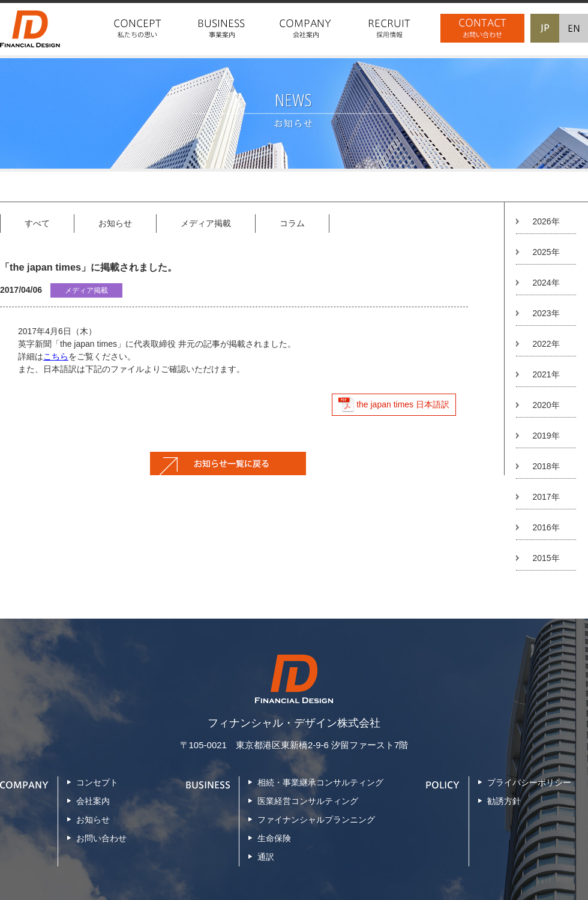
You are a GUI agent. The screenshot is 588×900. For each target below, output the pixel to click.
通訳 (266, 857)
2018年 (546, 466)
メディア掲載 (206, 223)
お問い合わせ (101, 838)
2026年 (546, 221)
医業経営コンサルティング (308, 801)
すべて (37, 223)
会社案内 (93, 801)
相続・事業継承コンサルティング (320, 782)
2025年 (546, 252)
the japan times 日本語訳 (403, 404)
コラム (292, 223)
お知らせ (115, 223)
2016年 (546, 527)
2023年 (546, 313)
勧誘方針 (504, 801)
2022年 (546, 344)
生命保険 (274, 838)
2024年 (546, 283)
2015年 (546, 558)
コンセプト (97, 782)
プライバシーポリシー (529, 782)
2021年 (546, 374)
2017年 (546, 497)
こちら (56, 356)
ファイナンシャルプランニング (316, 820)
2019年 (546, 436)
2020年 (546, 405)
